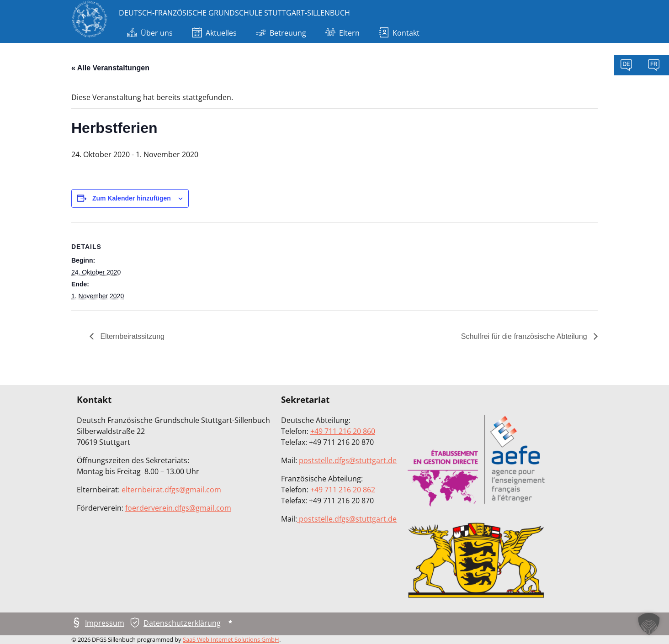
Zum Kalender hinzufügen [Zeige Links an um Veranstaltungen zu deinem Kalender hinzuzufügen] (132, 198)
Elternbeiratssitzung (131, 336)
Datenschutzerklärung (182, 623)
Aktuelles (214, 34)
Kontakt (399, 34)
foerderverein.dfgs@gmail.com (178, 508)
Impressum (105, 623)
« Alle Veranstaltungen (110, 68)
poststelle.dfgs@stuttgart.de (348, 460)
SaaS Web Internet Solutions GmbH (231, 639)
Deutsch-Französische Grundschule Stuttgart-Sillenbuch (234, 13)
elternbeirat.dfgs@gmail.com (171, 490)
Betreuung (281, 34)
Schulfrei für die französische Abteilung (525, 336)
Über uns (150, 34)
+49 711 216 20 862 (343, 490)
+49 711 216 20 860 (343, 431)
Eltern (342, 34)
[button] (649, 624)
